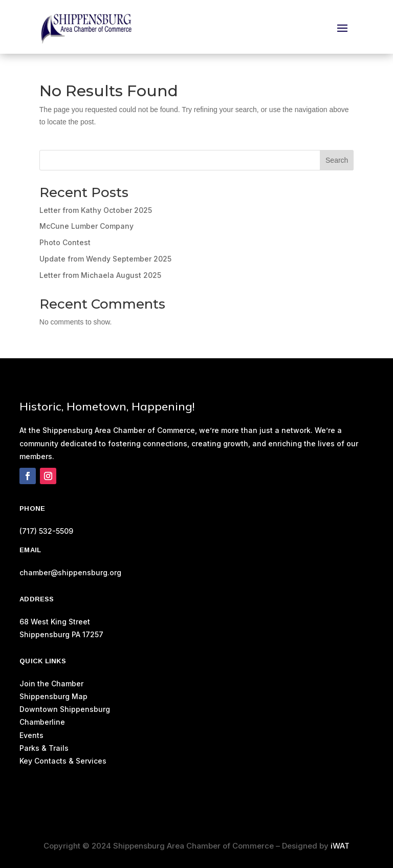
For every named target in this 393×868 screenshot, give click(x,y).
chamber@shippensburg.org (70, 572)
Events (31, 735)
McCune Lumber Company (86, 226)
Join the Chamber (51, 683)
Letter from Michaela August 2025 (100, 275)
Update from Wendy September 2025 (105, 259)
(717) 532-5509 (46, 531)
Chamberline (42, 722)
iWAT (340, 846)
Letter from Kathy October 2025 (96, 210)
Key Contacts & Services (63, 761)
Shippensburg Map (54, 696)
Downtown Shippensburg (65, 709)
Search (337, 160)
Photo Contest (65, 242)
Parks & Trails (44, 748)
